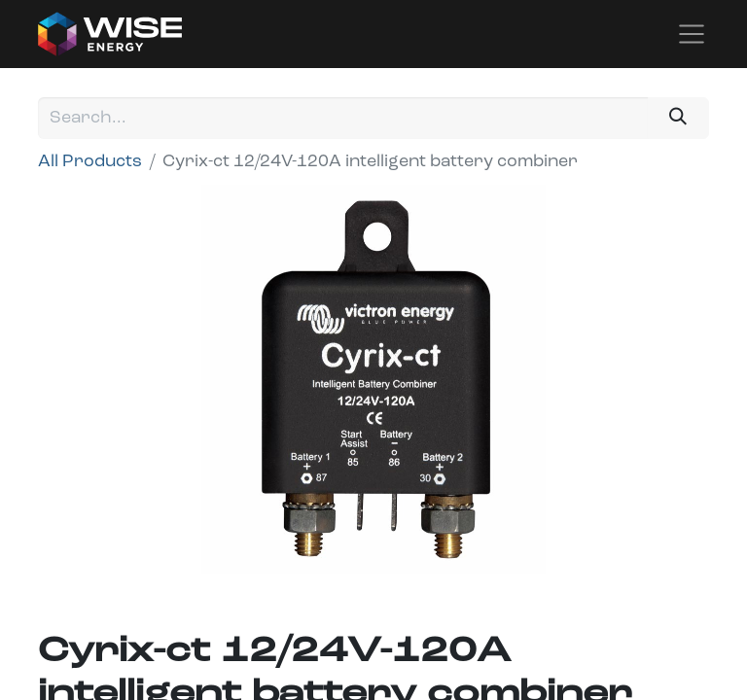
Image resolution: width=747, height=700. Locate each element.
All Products (90, 162)
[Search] (678, 118)
